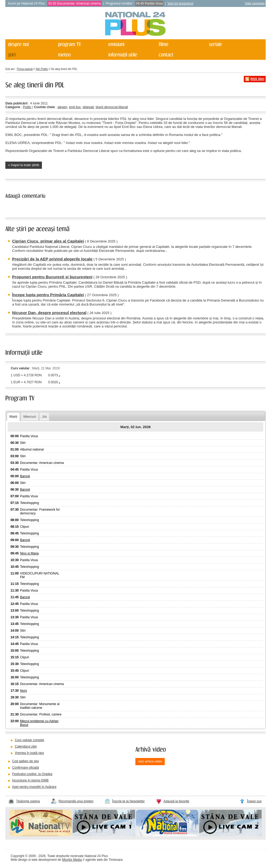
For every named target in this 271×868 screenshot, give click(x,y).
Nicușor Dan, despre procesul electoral (49, 313)
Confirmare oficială (25, 768)
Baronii (25, 476)
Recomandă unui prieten (76, 801)
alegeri (62, 107)
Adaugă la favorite (176, 801)
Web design (19, 860)
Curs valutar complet (29, 740)
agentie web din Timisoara (104, 860)
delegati (88, 107)
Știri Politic (42, 69)
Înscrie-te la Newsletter (128, 801)
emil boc (75, 107)
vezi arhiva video (150, 761)
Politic (27, 107)
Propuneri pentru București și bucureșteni (52, 277)
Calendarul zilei (26, 746)
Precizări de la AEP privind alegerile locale (52, 259)
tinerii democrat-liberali (112, 107)
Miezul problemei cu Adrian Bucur (39, 723)
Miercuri (30, 417)
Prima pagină (25, 69)
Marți (13, 417)
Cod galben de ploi (25, 761)
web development (44, 860)
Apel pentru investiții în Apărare (34, 787)
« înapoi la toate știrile (24, 165)
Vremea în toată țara (29, 753)
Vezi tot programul (180, 3)
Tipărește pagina (28, 801)
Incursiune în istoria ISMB (30, 780)
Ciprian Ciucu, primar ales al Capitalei (48, 241)
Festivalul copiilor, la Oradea (32, 774)
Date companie (255, 3)
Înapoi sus (254, 801)
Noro (23, 691)
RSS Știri (257, 79)
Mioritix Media (72, 860)
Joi (44, 417)
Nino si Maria (29, 553)
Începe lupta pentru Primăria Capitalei (48, 295)
